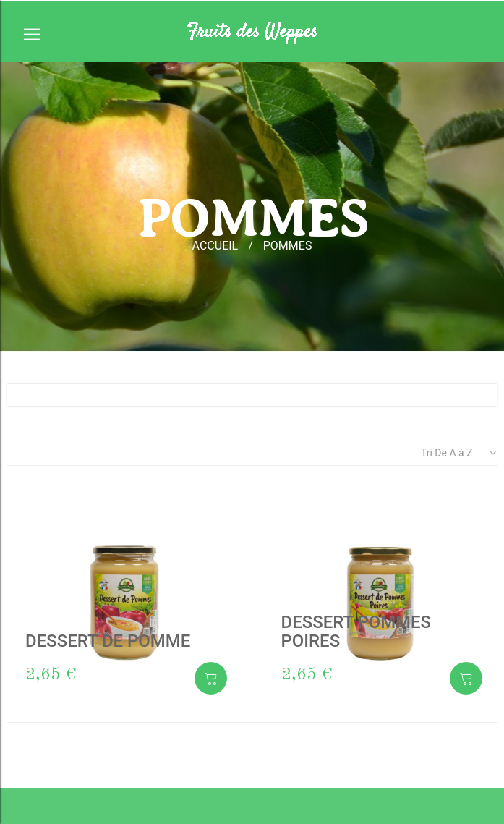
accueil (215, 246)
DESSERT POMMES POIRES (356, 632)
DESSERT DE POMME (108, 641)
